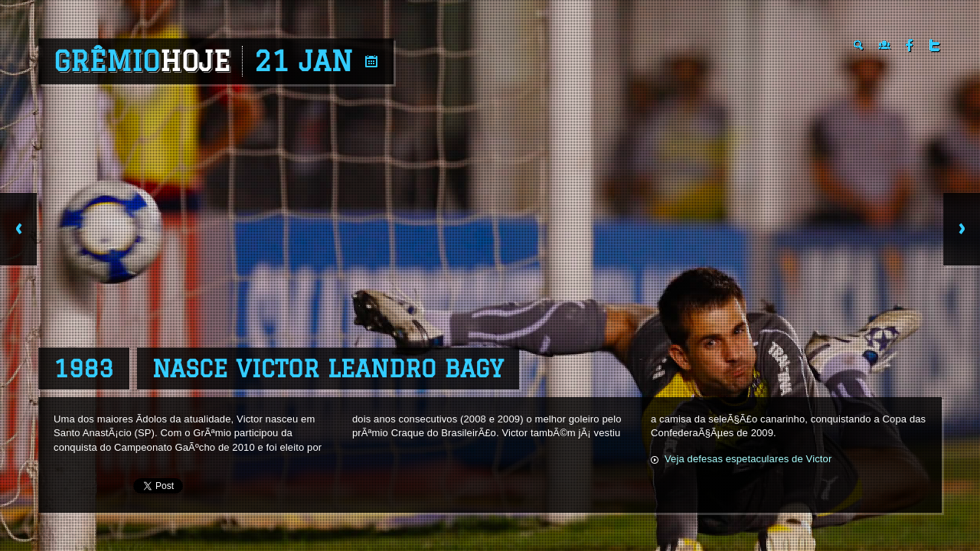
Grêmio (142, 61)
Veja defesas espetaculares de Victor (748, 459)
